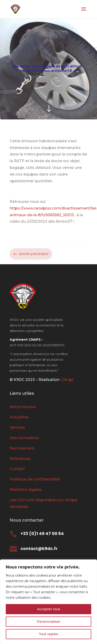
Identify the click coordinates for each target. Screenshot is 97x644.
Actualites (19, 417)
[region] (48, 602)
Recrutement (22, 448)
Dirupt (67, 380)
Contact (17, 469)
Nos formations (24, 438)
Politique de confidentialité (35, 479)
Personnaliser (49, 622)
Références (20, 459)
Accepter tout (49, 609)
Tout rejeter (49, 634)
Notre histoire (23, 407)
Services (17, 427)
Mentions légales (26, 490)
